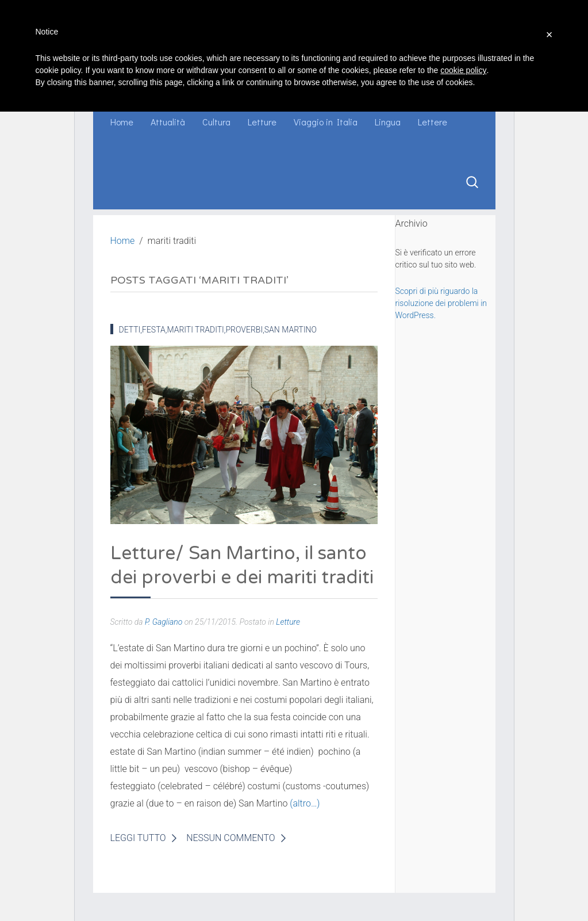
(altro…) (305, 803)
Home (122, 122)
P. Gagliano (164, 622)
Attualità (168, 122)
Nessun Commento (231, 838)
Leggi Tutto (138, 838)
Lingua (388, 122)
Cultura (216, 122)
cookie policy (463, 70)
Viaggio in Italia (326, 122)
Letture (262, 122)
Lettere (433, 122)
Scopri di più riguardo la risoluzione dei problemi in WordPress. (441, 303)
